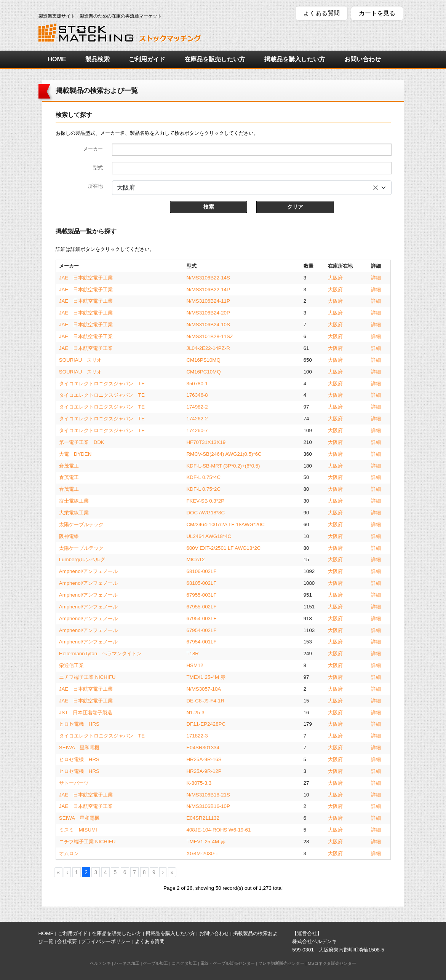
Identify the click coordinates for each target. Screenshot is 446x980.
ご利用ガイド (147, 59)
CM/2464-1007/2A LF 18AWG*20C (226, 524)
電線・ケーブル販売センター (228, 963)
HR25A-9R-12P (204, 771)
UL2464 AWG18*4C (209, 536)
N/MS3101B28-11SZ (210, 336)
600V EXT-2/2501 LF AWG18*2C (224, 548)
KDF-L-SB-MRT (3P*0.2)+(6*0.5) (223, 466)
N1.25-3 (196, 713)
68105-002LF (202, 583)
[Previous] (67, 872)
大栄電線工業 (74, 513)
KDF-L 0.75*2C (204, 489)
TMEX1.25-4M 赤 (206, 677)
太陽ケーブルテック (81, 524)
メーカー (93, 149)
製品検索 (98, 59)
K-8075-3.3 (199, 783)
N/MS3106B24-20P (208, 313)
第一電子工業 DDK (82, 442)
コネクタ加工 (184, 963)
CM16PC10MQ (204, 372)
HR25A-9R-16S (204, 759)
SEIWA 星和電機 (79, 748)
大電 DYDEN (75, 454)
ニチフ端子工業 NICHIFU (87, 677)
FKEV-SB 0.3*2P (206, 501)
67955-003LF (202, 595)
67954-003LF (202, 618)
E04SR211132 (203, 818)
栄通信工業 (71, 665)
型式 (98, 168)
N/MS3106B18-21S (208, 795)
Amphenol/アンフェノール (88, 571)
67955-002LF (202, 607)
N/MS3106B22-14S (208, 278)
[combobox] (252, 188)
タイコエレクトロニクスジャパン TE (102, 384)
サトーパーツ (74, 783)
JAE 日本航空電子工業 (86, 278)
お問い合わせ (363, 59)
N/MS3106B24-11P (208, 301)
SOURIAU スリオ (80, 360)
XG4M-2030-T (203, 853)
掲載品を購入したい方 (295, 59)
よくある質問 (321, 13)
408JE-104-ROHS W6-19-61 (219, 830)
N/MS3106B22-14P (208, 290)
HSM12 (195, 665)
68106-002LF (202, 571)
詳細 (376, 278)
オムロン (69, 853)
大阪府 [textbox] (126, 188)
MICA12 (196, 559)
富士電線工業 (74, 501)
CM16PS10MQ (204, 360)
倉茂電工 (69, 466)
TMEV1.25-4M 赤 (206, 842)
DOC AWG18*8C (206, 513)
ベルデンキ (100, 963)
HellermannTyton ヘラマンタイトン (100, 654)
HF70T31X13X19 (206, 442)
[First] (58, 872)
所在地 (95, 186)
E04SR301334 (203, 748)
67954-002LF (202, 630)
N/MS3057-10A (204, 689)
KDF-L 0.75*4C (204, 477)
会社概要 (67, 941)
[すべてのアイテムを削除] (376, 188)
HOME (57, 59)
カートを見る (377, 13)
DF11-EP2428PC (206, 724)
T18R (193, 654)
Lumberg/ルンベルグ (82, 559)
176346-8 (197, 395)
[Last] (172, 872)
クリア (295, 207)
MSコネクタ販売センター (332, 963)
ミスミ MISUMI (78, 830)
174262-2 (197, 419)
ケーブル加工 (155, 963)
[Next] (163, 872)
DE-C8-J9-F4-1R (206, 701)
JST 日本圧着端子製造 (86, 713)
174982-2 (197, 407)
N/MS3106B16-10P (208, 806)
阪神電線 (69, 536)
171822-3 (197, 736)
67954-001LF (202, 642)
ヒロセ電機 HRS (79, 724)
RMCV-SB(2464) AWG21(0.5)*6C (224, 454)
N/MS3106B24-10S (208, 325)
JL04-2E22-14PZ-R (208, 348)
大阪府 (335, 278)
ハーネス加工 (127, 963)
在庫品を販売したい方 (215, 59)
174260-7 (197, 430)
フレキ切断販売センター (281, 963)
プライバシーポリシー (106, 941)
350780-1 (197, 384)
